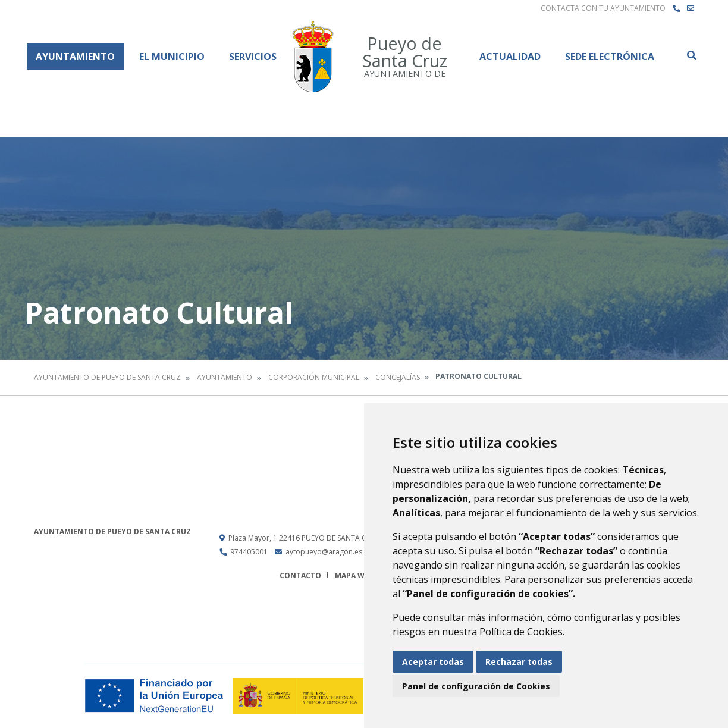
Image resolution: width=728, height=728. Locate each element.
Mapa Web (354, 575)
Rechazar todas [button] (519, 662)
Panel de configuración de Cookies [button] (476, 686)
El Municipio (172, 57)
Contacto (300, 575)
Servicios (253, 57)
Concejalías (398, 377)
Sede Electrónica (610, 57)
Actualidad (510, 57)
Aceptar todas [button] (433, 662)
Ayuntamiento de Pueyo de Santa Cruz (107, 377)
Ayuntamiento (75, 57)
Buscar (691, 55)
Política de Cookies (521, 632)
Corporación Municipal (314, 377)
